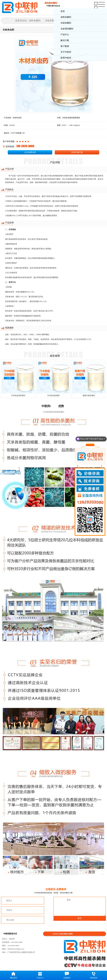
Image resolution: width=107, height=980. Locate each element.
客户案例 (65, 46)
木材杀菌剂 (66, 23)
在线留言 (67, 975)
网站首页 (13, 975)
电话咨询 (94, 975)
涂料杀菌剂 (66, 17)
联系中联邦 (66, 58)
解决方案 (65, 40)
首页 (63, 11)
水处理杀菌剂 (67, 29)
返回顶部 (103, 964)
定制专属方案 (77, 152)
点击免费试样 (30, 152)
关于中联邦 (66, 52)
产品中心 (65, 35)
